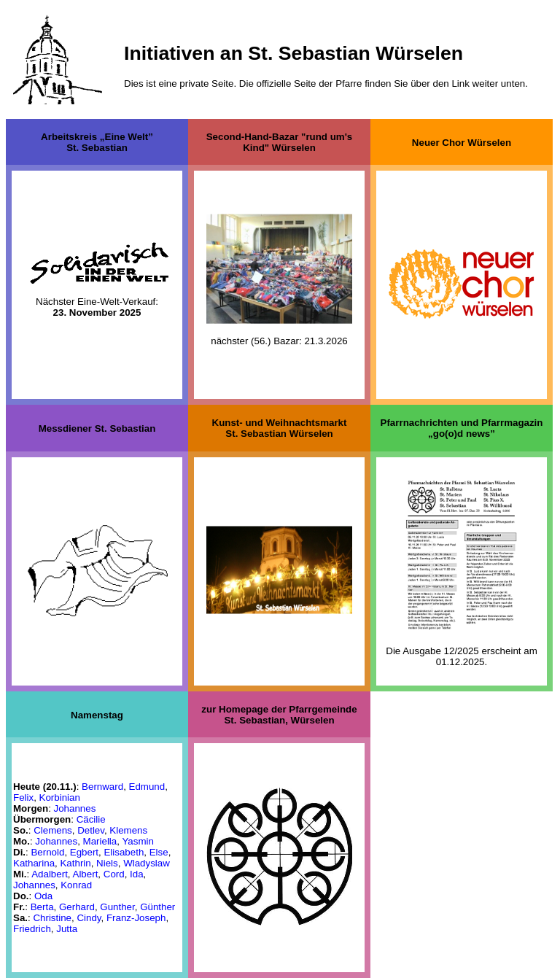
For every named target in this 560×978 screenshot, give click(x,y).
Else (159, 852)
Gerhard (77, 907)
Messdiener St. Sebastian (97, 428)
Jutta (67, 929)
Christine (52, 918)
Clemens (53, 830)
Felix (23, 797)
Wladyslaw (147, 863)
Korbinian (60, 797)
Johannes (75, 808)
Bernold (47, 852)
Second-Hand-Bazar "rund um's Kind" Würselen (280, 142)
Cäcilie (91, 819)
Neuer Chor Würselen (462, 142)
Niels (107, 863)
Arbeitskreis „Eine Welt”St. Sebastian (97, 142)
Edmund (147, 787)
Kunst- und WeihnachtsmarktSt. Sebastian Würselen (280, 428)
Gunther (117, 907)
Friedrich (32, 929)
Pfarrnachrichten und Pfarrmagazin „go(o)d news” (462, 428)
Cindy (89, 918)
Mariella (100, 841)
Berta (42, 907)
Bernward (102, 787)
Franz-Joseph (136, 918)
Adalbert (50, 874)
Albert (86, 874)
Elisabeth (124, 852)
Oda (43, 896)
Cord (114, 874)
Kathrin (75, 863)
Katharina (34, 863)
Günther (157, 907)
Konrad (76, 885)
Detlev (91, 830)
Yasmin (137, 841)
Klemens (128, 830)
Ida (137, 874)
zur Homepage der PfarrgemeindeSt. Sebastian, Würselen (279, 715)
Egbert (84, 852)
